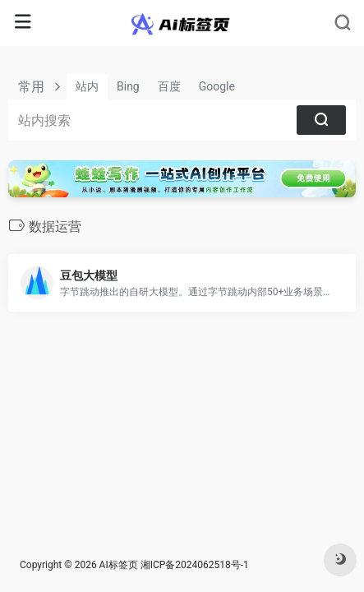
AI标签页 (119, 565)
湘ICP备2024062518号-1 (195, 565)
